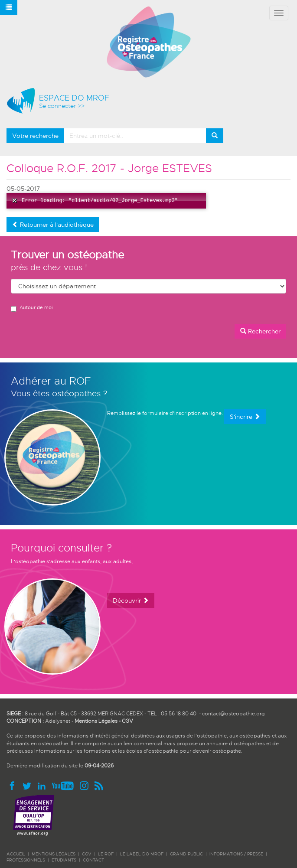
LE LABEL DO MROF (142, 854)
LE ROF (106, 854)
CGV (127, 721)
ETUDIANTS (64, 860)
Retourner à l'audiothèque (53, 225)
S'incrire (245, 417)
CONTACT (93, 860)
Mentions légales (54, 854)
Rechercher (260, 331)
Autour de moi (32, 308)
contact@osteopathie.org (233, 714)
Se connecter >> (62, 106)
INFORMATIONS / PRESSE (236, 854)
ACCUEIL (16, 854)
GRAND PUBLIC (186, 854)
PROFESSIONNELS (26, 860)
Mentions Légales (96, 721)
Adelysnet (58, 721)
